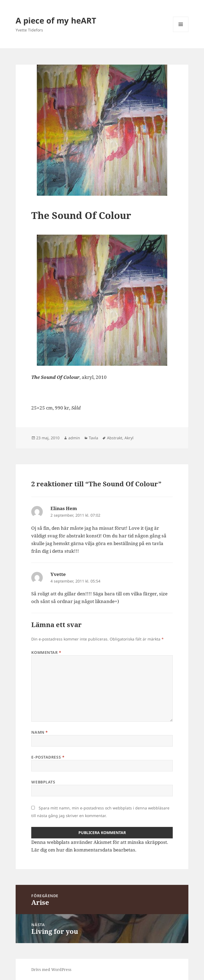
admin (74, 438)
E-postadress (48, 757)
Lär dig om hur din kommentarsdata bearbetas (83, 850)
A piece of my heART (56, 20)
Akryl (129, 438)
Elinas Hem (64, 508)
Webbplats (43, 782)
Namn (39, 732)
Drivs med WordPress (51, 969)
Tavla (93, 438)
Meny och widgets (181, 32)
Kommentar (46, 652)
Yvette (58, 574)
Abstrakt (115, 438)
